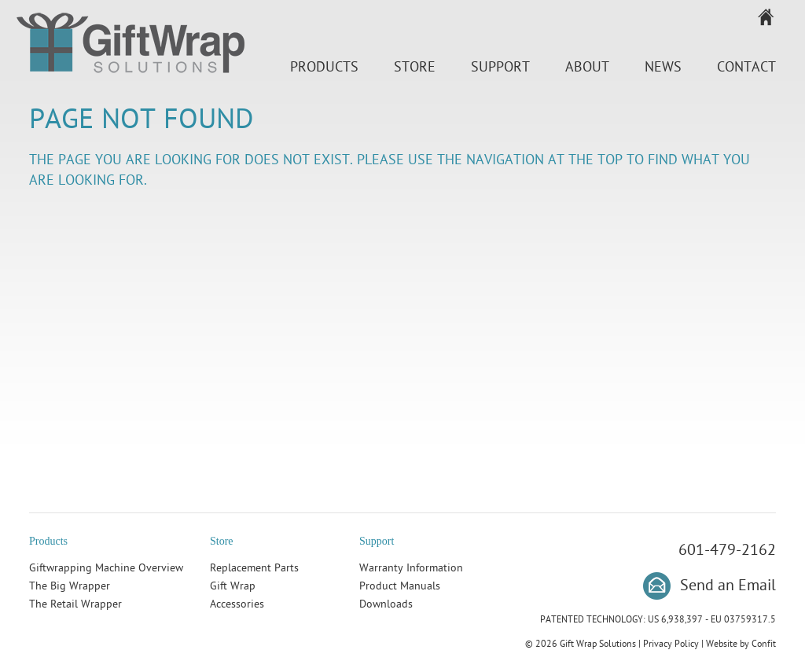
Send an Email (728, 586)
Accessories (237, 604)
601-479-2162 (727, 550)
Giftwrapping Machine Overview (106, 568)
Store (415, 67)
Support (500, 67)
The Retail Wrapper (75, 604)
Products (324, 67)
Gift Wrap (233, 586)
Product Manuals (400, 586)
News (663, 67)
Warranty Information (411, 568)
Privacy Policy (671, 644)
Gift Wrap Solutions (130, 46)
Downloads (386, 604)
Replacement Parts (254, 568)
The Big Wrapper (70, 586)
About (587, 67)
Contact (746, 67)
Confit (764, 644)
